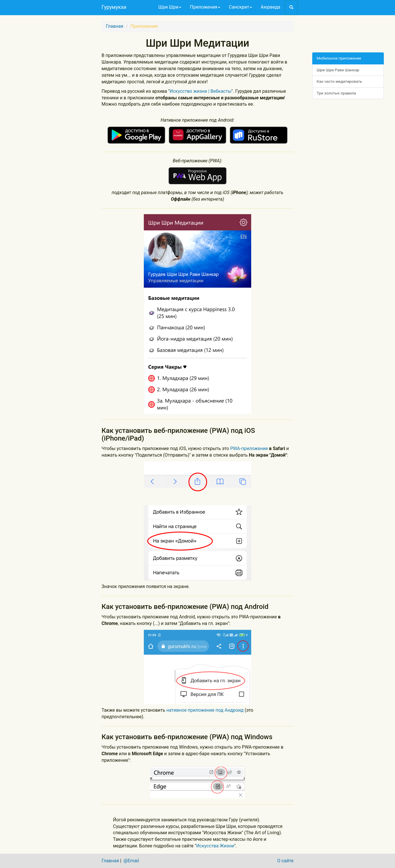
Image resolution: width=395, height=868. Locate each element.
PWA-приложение (249, 448)
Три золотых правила (336, 93)
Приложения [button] (205, 7)
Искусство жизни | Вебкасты (201, 91)
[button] (291, 7)
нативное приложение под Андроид (206, 710)
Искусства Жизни (215, 846)
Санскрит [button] (240, 7)
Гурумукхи (114, 7)
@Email (131, 861)
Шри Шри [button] (170, 7)
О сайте (285, 861)
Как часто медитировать (339, 81)
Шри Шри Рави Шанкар (338, 70)
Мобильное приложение (339, 58)
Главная (115, 26)
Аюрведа (270, 7)
